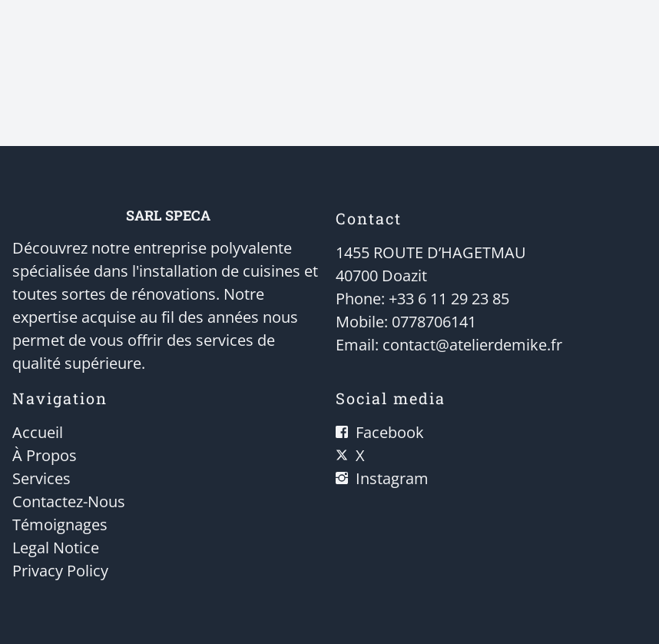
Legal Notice (56, 548)
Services (41, 478)
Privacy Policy (60, 571)
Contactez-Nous (69, 501)
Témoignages (60, 524)
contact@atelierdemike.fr (472, 345)
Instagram (392, 478)
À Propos (45, 455)
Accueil (38, 432)
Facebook (390, 432)
